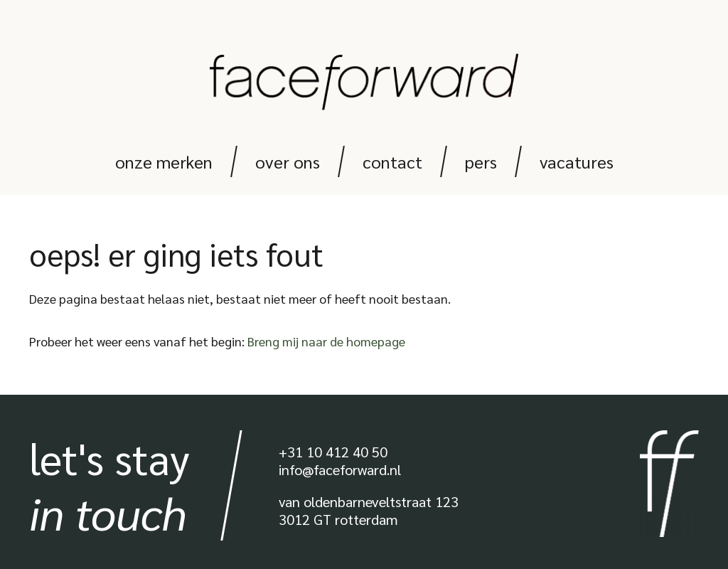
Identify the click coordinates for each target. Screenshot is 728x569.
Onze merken (164, 161)
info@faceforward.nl (340, 469)
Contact (392, 161)
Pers (481, 161)
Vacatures (577, 161)
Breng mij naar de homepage (326, 341)
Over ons (288, 161)
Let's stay (109, 485)
